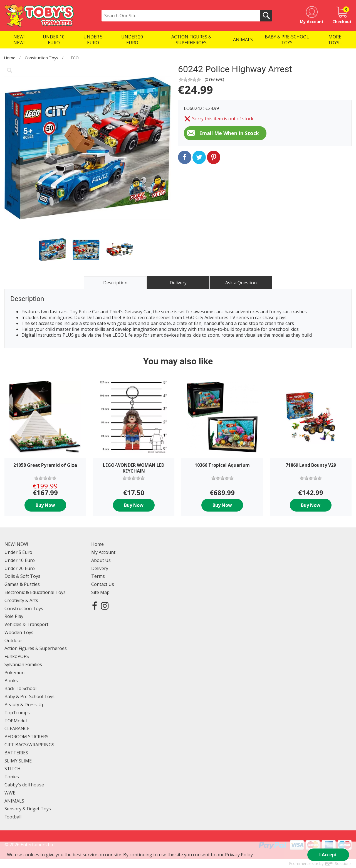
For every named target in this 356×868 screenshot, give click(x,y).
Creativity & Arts (21, 600)
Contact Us (103, 584)
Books (11, 681)
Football (13, 817)
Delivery (100, 568)
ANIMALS (14, 801)
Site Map (100, 592)
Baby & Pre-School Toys (29, 696)
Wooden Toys (19, 632)
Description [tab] (115, 283)
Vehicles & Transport (26, 624)
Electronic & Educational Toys (35, 592)
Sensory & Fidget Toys (28, 809)
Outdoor (13, 640)
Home (10, 58)
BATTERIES (16, 753)
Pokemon (14, 673)
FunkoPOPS (17, 656)
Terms (98, 576)
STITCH (13, 769)
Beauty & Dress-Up (24, 705)
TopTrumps (17, 713)
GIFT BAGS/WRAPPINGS (29, 745)
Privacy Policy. (239, 855)
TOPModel (16, 721)
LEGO (74, 58)
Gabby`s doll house (24, 785)
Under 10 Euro (20, 560)
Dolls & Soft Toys (22, 576)
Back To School (20, 688)
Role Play (14, 616)
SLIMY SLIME (18, 761)
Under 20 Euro (20, 568)
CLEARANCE (17, 728)
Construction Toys (41, 58)
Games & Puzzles (22, 584)
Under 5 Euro (18, 552)
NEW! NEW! (16, 544)
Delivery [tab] (178, 283)
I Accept (328, 855)
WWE (10, 793)
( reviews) (214, 79)
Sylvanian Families (23, 664)
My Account (103, 552)
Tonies (12, 777)
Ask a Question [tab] (241, 283)
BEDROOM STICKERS (26, 737)
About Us (101, 560)
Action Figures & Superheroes (36, 648)
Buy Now (45, 505)
